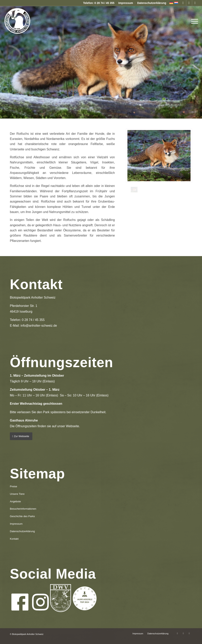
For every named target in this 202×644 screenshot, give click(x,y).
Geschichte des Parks (22, 516)
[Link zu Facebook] (183, 3)
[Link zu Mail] (195, 3)
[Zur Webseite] (21, 436)
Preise (14, 486)
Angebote (15, 501)
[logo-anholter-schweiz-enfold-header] (17, 21)
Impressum (126, 3)
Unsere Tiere (17, 494)
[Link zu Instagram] (189, 3)
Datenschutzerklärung (152, 3)
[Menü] (193, 21)
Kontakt (14, 539)
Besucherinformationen (23, 509)
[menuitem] (126, 3)
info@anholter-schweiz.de (39, 326)
